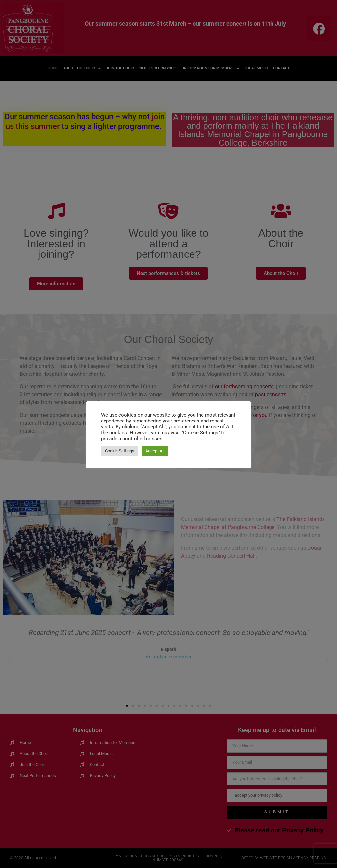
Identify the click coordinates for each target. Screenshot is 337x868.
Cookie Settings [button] (120, 451)
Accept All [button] (155, 451)
